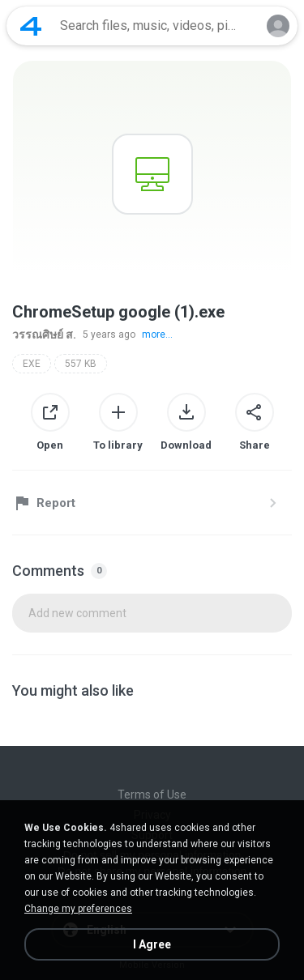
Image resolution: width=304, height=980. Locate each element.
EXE (32, 364)
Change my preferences (78, 909)
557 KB (81, 364)
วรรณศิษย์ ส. (44, 334)
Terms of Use (152, 795)
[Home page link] (31, 26)
